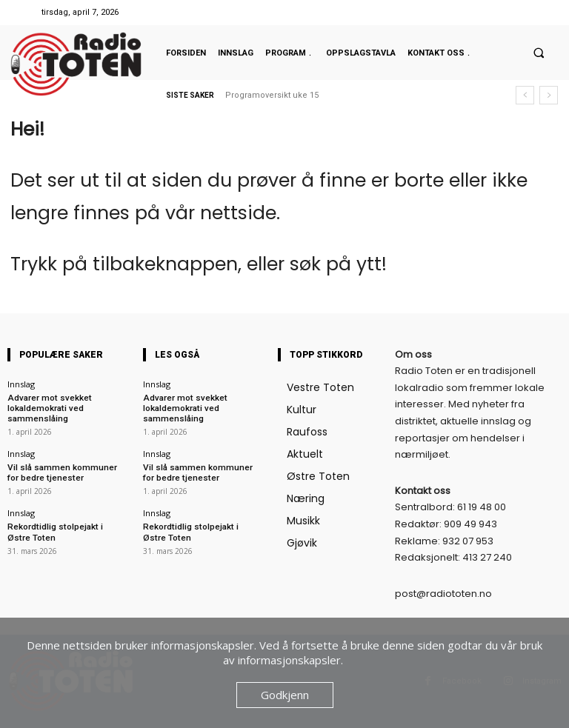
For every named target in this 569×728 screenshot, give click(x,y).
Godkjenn (285, 695)
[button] (539, 53)
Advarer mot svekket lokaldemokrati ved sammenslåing (45, 407)
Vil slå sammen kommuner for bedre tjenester (64, 470)
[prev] (525, 95)
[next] (549, 95)
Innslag (21, 384)
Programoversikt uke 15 (272, 95)
